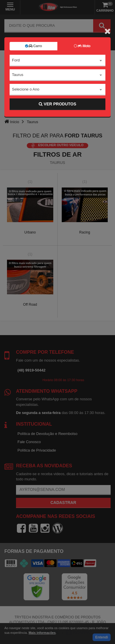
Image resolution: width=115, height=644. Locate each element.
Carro (33, 46)
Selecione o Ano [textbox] (26, 89)
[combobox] (57, 61)
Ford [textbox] (16, 60)
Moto (82, 46)
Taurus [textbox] (18, 75)
